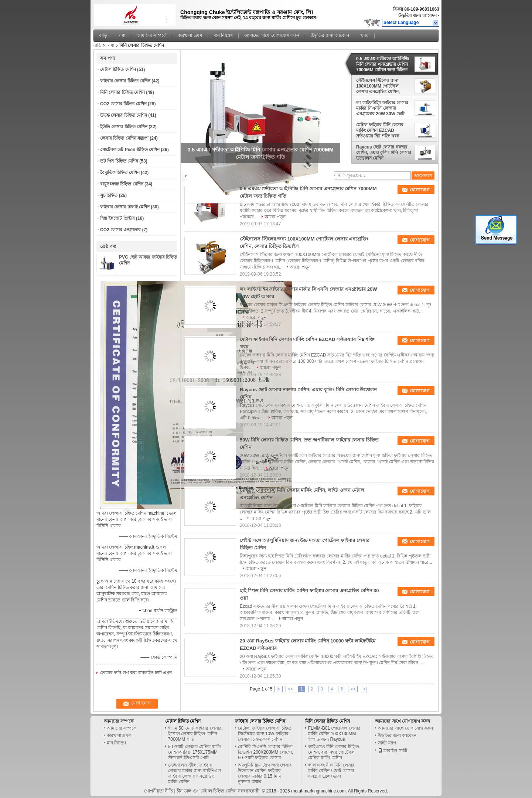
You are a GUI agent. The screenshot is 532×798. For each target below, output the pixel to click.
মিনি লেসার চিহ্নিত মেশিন (122, 92)
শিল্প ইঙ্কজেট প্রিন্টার (117, 218)
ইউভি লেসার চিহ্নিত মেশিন (124, 127)
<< (290, 689)
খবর (365, 35)
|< (278, 689)
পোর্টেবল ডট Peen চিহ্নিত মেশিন (130, 150)
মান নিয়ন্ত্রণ (223, 35)
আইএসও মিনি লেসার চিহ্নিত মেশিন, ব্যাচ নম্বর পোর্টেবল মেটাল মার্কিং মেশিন (334, 752)
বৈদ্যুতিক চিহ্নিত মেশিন (120, 173)
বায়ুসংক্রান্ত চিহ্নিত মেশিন (122, 184)
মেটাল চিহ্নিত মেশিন (118, 69)
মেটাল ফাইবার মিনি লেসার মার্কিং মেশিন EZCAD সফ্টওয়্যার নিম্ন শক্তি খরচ (380, 130)
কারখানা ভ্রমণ (190, 35)
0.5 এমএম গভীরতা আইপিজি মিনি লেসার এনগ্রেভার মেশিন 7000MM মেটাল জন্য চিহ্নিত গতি (383, 64)
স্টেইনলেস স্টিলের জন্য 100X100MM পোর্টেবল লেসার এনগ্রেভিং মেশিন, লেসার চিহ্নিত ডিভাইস (378, 86)
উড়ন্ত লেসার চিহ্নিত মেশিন (124, 115)
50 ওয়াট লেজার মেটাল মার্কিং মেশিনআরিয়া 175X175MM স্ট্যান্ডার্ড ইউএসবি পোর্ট (195, 752)
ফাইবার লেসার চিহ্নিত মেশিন (125, 81)
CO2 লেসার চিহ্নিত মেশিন (123, 104)
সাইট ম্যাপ (387, 743)
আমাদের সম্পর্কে (151, 35)
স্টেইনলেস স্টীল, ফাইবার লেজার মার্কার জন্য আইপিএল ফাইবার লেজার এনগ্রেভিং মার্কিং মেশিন (195, 773)
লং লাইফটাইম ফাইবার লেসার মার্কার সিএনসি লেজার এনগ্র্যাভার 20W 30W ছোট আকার (382, 108)
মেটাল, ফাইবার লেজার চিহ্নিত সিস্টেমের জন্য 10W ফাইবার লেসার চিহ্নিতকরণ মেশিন (265, 734)
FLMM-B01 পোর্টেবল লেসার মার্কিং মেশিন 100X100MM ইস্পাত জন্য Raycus (334, 734)
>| (365, 689)
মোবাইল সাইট (393, 751)
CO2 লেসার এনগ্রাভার (120, 230)
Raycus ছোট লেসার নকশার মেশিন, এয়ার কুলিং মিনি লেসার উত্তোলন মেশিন (384, 153)
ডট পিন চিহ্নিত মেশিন (119, 161)
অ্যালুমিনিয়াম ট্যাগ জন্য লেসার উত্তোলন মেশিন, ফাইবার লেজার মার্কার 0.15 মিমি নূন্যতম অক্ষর (265, 773)
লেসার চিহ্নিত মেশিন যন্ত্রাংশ (124, 138)
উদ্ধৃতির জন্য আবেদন (417, 16)
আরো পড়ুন (275, 217)
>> (353, 689)
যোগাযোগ (420, 190)
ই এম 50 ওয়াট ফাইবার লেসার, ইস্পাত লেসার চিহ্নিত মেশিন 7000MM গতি (195, 734)
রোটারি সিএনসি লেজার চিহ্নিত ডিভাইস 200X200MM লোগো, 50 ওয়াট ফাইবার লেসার (265, 752)
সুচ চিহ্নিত (109, 195)
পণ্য (122, 35)
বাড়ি (103, 35)
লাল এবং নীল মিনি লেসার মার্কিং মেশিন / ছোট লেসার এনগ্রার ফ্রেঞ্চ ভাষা (331, 771)
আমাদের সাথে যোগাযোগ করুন (272, 35)
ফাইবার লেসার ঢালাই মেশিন (125, 207)
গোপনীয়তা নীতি (158, 791)
